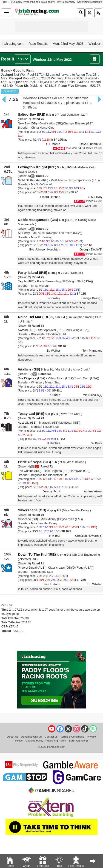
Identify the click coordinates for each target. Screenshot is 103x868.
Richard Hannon (49, 197)
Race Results (38, 44)
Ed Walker (53, 351)
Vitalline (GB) (29, 369)
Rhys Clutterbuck (91, 144)
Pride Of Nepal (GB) (34, 462)
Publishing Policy (56, 740)
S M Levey (95, 197)
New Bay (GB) (27, 123)
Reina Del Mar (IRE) (34, 317)
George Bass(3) (92, 298)
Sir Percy (24, 233)
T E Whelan (95, 584)
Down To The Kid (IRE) (37, 554)
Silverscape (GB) (32, 510)
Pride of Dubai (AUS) (32, 568)
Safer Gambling (78, 740)
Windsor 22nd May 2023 (52, 59)
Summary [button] (10, 91)
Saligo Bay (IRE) (32, 114)
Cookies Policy (34, 740)
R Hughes (53, 443)
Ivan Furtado (52, 584)
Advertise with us (31, 737)
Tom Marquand (92, 351)
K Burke (55, 395)
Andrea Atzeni (93, 491)
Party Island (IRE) (33, 273)
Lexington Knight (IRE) (37, 167)
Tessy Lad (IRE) (31, 414)
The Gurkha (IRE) (30, 471)
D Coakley (53, 298)
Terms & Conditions (72, 737)
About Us (13, 737)
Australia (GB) (27, 423)
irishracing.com (13, 44)
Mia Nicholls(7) (93, 395)
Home (10, 861)
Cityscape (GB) (28, 519)
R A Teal (55, 536)
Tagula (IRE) (26, 281)
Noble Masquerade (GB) (38, 220)
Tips (59, 861)
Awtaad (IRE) (27, 330)
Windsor (94, 44)
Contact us (51, 737)
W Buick (97, 443)
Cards (26, 861)
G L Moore (53, 144)
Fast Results (76, 861)
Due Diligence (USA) (32, 378)
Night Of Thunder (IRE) (33, 180)
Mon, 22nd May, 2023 (68, 44)
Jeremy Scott (51, 491)
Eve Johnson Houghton (45, 249)
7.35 (23, 59)
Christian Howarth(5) (89, 536)
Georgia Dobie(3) (91, 249)
